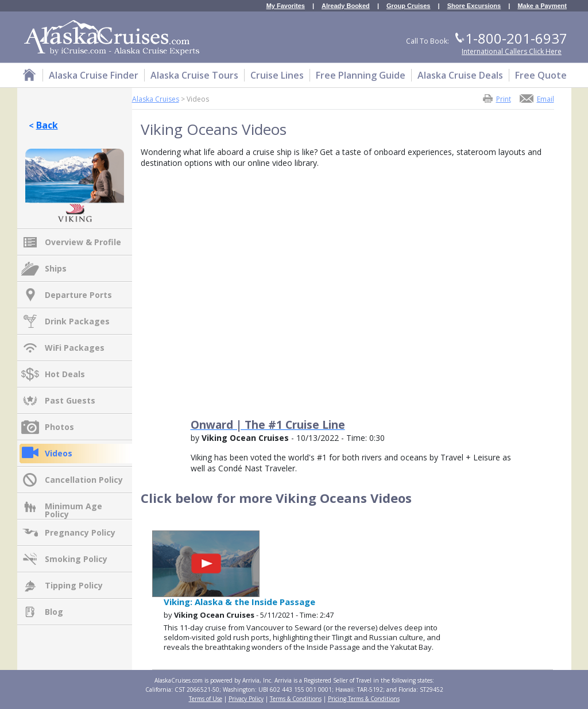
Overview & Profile (83, 242)
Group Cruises (408, 6)
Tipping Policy (74, 585)
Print (504, 98)
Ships (56, 268)
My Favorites (286, 6)
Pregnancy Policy (80, 532)
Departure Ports (78, 295)
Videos (59, 453)
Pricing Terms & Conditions (364, 699)
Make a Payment (542, 6)
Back (47, 125)
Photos (59, 427)
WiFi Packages (75, 348)
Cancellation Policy (84, 480)
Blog (54, 612)
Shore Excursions (474, 6)
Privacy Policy (246, 699)
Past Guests (70, 400)
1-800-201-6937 (516, 38)
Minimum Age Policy (73, 507)
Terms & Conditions (296, 699)
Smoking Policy (76, 559)
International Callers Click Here (512, 51)
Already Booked (346, 6)
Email (546, 98)
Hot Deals (65, 374)
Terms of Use (206, 699)
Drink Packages (77, 321)
